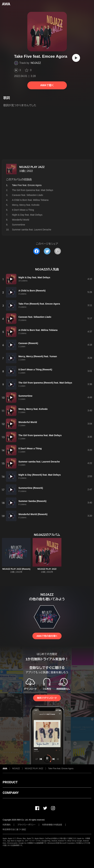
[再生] (76, 58)
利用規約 (7, 825)
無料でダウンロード (47, 698)
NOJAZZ (36, 63)
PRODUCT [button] (10, 782)
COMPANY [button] (11, 793)
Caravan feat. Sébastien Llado (27, 195)
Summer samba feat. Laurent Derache (32, 230)
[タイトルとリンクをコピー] (58, 251)
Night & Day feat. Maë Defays (27, 215)
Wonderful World (21, 220)
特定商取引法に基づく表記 (14, 830)
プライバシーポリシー (26, 825)
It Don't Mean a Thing (23, 210)
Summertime (19, 225)
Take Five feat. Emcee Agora (61, 769)
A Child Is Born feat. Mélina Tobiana (30, 200)
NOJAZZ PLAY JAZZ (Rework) (16, 569)
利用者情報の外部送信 (52, 825)
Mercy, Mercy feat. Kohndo (26, 205)
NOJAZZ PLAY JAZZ (32, 167)
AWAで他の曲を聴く (47, 636)
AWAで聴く (47, 85)
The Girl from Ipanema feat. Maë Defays (33, 190)
